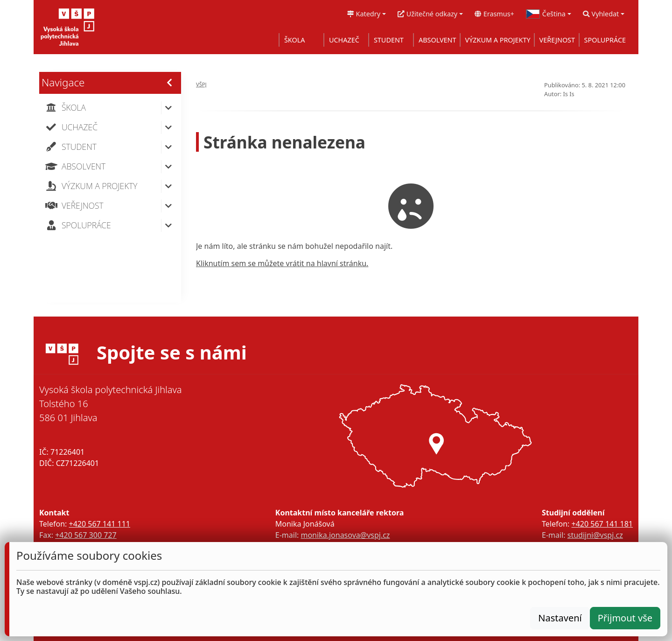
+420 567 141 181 (602, 524)
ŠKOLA (295, 40)
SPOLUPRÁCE (605, 40)
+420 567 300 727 (86, 535)
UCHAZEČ (344, 40)
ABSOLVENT (437, 40)
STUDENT (389, 40)
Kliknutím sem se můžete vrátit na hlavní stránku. (282, 263)
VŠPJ (201, 84)
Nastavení (560, 618)
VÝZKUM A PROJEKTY (498, 40)
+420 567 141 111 (99, 524)
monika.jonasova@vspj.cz (345, 535)
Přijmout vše (625, 618)
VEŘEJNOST (557, 40)
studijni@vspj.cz (595, 535)
